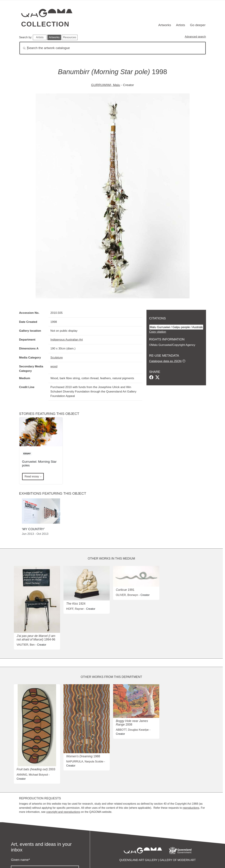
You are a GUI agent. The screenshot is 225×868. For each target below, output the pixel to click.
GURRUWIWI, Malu (105, 85)
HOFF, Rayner (75, 609)
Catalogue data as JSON (165, 361)
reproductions (191, 808)
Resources (70, 37)
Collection (45, 24)
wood (54, 366)
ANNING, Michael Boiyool (32, 775)
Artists (180, 25)
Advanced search (195, 37)
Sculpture (57, 357)
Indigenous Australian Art (67, 340)
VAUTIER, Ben (26, 645)
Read (32, 476)
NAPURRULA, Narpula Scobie (85, 762)
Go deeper (198, 25)
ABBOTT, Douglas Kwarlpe (132, 730)
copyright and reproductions (63, 812)
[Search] (113, 48)
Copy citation (158, 332)
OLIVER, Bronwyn (127, 595)
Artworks (165, 25)
